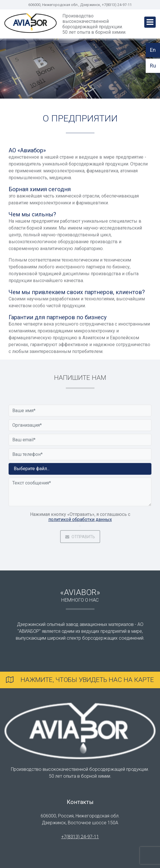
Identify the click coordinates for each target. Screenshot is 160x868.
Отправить (80, 537)
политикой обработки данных (80, 520)
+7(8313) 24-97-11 (80, 837)
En (153, 50)
